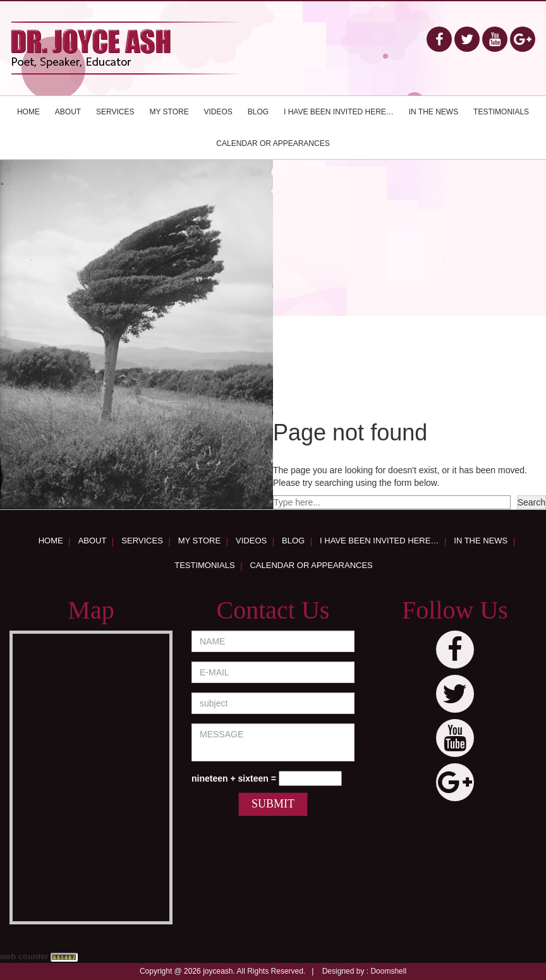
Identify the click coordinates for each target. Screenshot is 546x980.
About (68, 112)
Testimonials (501, 112)
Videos (218, 112)
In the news (434, 112)
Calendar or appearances (273, 143)
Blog (258, 112)
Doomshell (388, 971)
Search (531, 502)
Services (115, 112)
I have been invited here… (339, 112)
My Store (169, 112)
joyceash (218, 971)
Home (28, 112)
